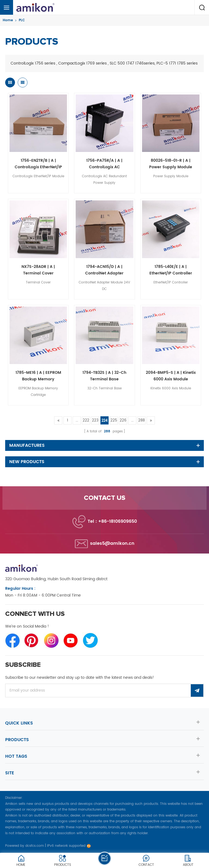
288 (142, 421)
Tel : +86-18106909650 (112, 521)
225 (114, 421)
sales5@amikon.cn (112, 543)
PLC (22, 20)
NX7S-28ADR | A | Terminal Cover (38, 270)
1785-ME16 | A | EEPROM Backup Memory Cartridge (38, 376)
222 (86, 421)
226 (123, 421)
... (77, 421)
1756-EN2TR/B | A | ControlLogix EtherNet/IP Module (38, 164)
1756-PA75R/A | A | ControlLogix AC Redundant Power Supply (104, 164)
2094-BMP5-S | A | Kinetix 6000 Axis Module (171, 376)
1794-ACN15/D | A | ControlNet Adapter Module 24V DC (104, 270)
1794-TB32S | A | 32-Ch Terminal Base (104, 376)
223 (95, 421)
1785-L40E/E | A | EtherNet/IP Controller (171, 270)
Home (8, 20)
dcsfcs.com (35, 846)
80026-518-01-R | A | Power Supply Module (171, 164)
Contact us (105, 498)
